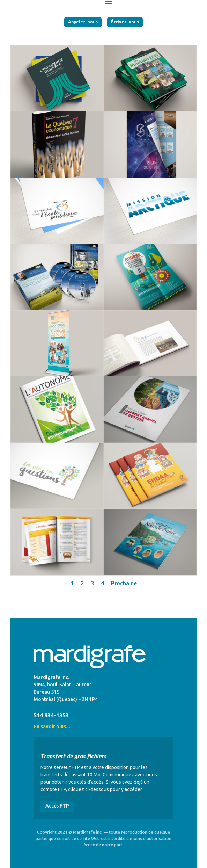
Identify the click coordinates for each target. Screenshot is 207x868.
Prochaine (124, 583)
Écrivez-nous (125, 22)
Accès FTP (57, 806)
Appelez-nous (83, 22)
